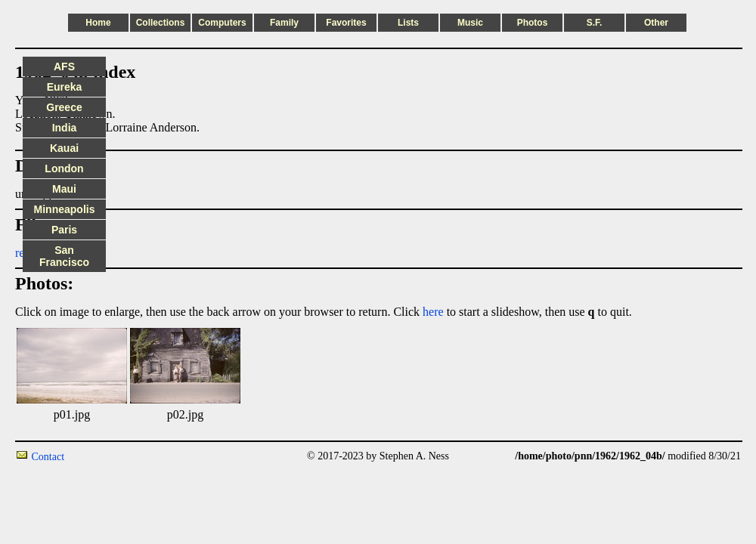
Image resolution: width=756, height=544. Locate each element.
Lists (408, 23)
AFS (64, 66)
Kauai (64, 148)
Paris (64, 230)
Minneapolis (65, 209)
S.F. (595, 23)
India (65, 128)
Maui (64, 189)
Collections (161, 23)
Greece (64, 107)
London (64, 168)
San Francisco (64, 256)
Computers (222, 23)
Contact (48, 457)
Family (284, 23)
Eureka (65, 87)
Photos (533, 23)
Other (656, 23)
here (433, 312)
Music (470, 23)
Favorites (346, 23)
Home (98, 23)
